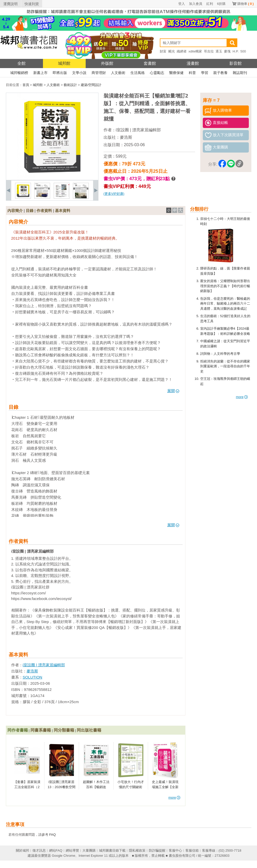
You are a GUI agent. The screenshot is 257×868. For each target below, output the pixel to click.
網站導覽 (72, 850)
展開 (173, 391)
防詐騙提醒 (157, 850)
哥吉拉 (209, 51)
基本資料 (63, 211)
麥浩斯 (126, 137)
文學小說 (79, 73)
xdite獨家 (195, 51)
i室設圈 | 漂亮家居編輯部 (138, 130)
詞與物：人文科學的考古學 (220, 354)
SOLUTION (33, 677)
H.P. (236, 51)
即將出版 (60, 73)
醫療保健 (176, 73)
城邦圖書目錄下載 (112, 850)
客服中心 (175, 850)
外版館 (107, 63)
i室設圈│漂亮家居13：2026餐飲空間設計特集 (61, 787)
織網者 (182, 51)
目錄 (30, 211)
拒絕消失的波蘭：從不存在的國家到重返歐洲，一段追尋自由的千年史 (225, 366)
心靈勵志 (157, 73)
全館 (21, 63)
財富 (163, 51)
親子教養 (220, 73)
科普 (192, 73)
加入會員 (196, 4)
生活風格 (138, 73)
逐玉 (219, 51)
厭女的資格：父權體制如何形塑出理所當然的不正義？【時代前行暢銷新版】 (225, 286)
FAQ (52, 835)
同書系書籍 (41, 730)
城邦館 (64, 63)
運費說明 (10, 4)
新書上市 (40, 73)
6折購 (221, 4)
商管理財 (99, 73)
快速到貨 (32, 4)
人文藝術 (118, 73)
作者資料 (44, 211)
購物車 (245, 4)
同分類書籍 (64, 730)
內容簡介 (15, 211)
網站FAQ (56, 850)
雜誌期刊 (240, 73)
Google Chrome (63, 856)
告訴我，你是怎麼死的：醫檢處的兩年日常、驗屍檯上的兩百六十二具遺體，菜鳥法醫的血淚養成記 (225, 304)
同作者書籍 (18, 730)
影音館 (236, 63)
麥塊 (227, 51)
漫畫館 (193, 63)
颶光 (172, 51)
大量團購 (89, 850)
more (242, 397)
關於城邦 (23, 850)
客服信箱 (192, 850)
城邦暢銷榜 (19, 73)
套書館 (150, 63)
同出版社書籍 (89, 730)
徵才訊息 (39, 850)
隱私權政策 (137, 850)
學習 (205, 73)
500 (243, 51)
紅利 (210, 4)
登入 (182, 4)
